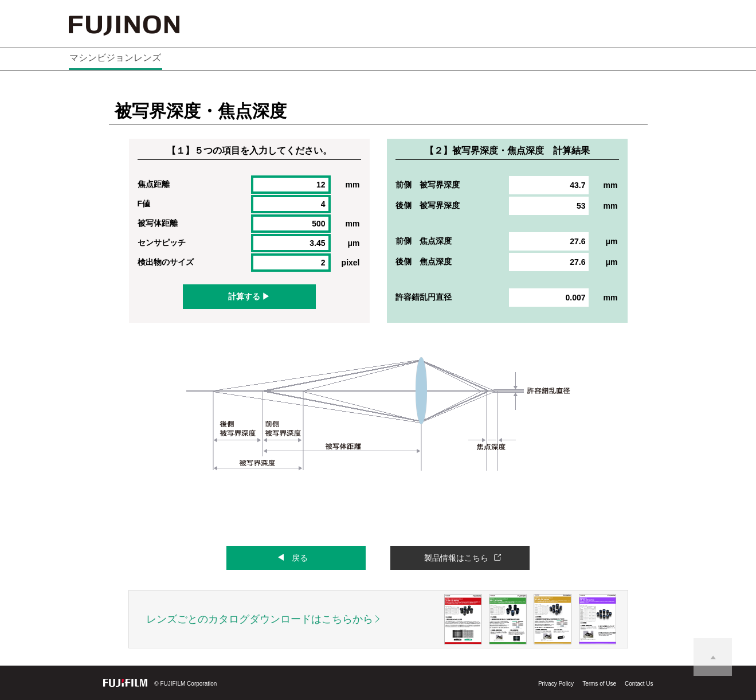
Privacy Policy (556, 684)
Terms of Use (599, 684)
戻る (300, 558)
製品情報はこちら (456, 558)
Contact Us (639, 684)
